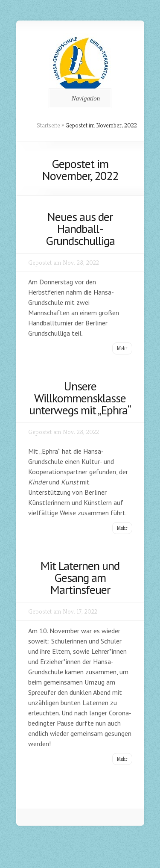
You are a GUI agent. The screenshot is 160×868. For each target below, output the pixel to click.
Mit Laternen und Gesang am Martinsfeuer (80, 577)
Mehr (122, 348)
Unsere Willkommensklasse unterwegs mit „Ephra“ (80, 398)
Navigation (79, 98)
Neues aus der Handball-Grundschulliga (80, 229)
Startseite (48, 125)
